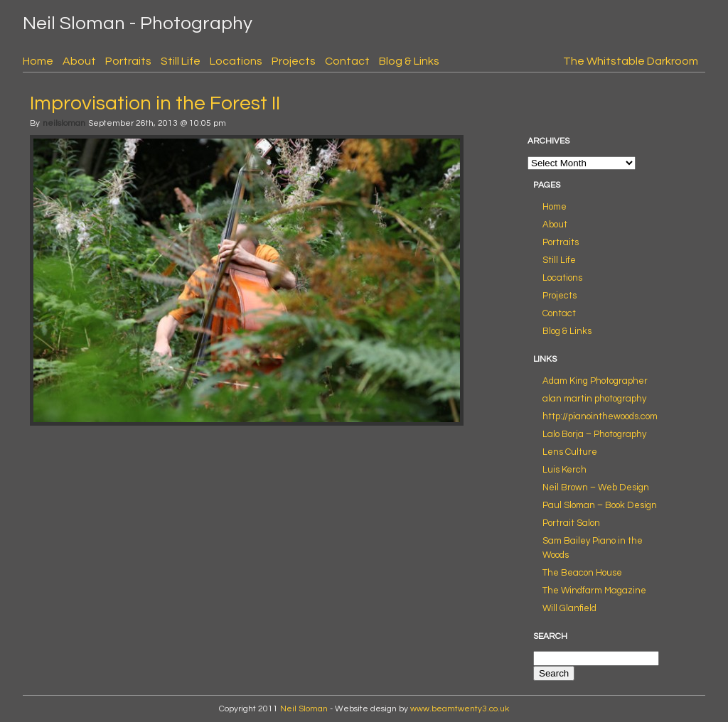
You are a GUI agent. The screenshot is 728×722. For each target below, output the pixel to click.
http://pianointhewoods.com (600, 416)
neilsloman (64, 123)
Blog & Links (409, 61)
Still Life (181, 61)
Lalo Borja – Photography (594, 434)
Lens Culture (570, 452)
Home (38, 61)
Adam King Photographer (595, 381)
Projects (294, 61)
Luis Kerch (564, 470)
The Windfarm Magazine (594, 591)
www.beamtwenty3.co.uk (460, 709)
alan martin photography (594, 399)
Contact (347, 61)
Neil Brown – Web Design (596, 487)
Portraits (128, 61)
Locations (236, 61)
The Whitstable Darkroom (631, 61)
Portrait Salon (571, 523)
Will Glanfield (569, 608)
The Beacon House (582, 573)
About (79, 61)
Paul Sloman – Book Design (600, 505)
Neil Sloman (304, 709)
